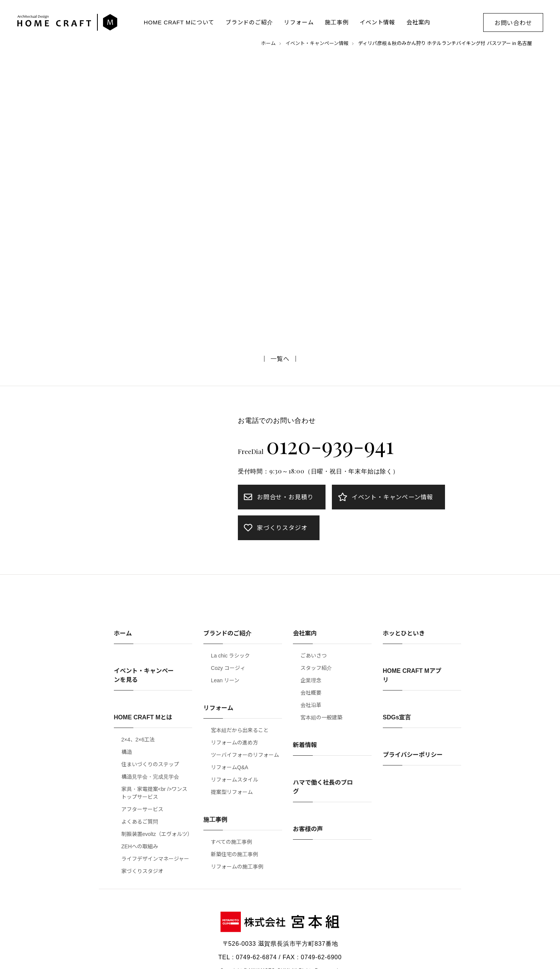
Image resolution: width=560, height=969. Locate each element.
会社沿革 (311, 705)
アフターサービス (142, 809)
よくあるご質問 (140, 822)
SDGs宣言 (397, 717)
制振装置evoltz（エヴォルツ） (157, 834)
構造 (127, 752)
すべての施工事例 (231, 842)
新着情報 (305, 745)
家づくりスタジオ (142, 871)
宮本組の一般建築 (321, 717)
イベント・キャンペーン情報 (317, 43)
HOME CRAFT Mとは (143, 717)
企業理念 (311, 680)
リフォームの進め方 (234, 743)
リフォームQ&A (230, 767)
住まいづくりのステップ (150, 764)
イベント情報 (377, 22)
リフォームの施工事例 (237, 867)
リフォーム (299, 22)
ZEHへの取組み (140, 846)
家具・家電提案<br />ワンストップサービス (155, 793)
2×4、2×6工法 (138, 740)
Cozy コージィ (228, 668)
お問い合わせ (513, 23)
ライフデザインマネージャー (155, 859)
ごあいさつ (314, 656)
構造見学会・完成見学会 (150, 777)
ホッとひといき (404, 633)
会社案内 (418, 22)
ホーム (268, 43)
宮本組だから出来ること (240, 730)
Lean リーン (225, 680)
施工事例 (337, 22)
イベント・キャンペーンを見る (144, 675)
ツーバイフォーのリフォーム (245, 755)
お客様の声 (308, 829)
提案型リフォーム (232, 792)
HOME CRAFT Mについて (179, 22)
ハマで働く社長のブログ (323, 787)
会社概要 (311, 693)
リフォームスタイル (234, 780)
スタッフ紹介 (316, 668)
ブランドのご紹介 (249, 22)
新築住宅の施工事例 (234, 854)
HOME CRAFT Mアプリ (412, 675)
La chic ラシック (230, 656)
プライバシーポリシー (413, 755)
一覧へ (280, 359)
